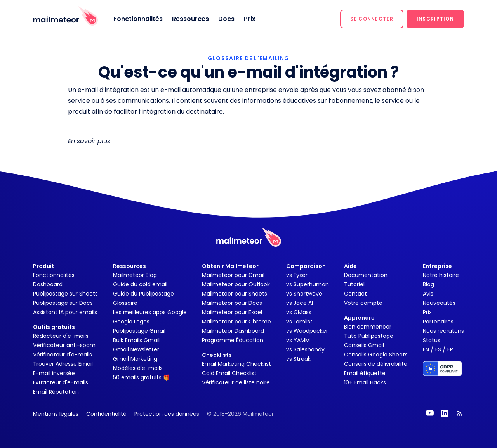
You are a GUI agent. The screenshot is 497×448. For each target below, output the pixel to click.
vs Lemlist (299, 322)
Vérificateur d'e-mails (63, 355)
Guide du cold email (140, 284)
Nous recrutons (443, 331)
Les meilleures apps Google (150, 312)
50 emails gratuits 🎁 (141, 377)
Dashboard (48, 284)
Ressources (190, 19)
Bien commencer (368, 327)
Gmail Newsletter (136, 349)
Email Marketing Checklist (236, 364)
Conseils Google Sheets (376, 355)
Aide (350, 266)
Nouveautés (439, 303)
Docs (226, 19)
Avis (428, 294)
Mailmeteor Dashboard (233, 331)
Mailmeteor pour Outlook (236, 284)
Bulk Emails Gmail (136, 340)
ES (438, 349)
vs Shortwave (304, 294)
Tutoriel (354, 284)
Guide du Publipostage (143, 294)
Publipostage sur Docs (63, 303)
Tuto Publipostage (369, 336)
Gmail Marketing (135, 359)
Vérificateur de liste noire (236, 382)
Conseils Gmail (364, 345)
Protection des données (167, 414)
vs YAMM (298, 340)
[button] (372, 19)
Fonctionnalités (138, 19)
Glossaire (125, 303)
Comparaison (306, 266)
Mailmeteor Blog (135, 275)
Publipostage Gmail (139, 331)
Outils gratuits (54, 327)
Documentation (366, 275)
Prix (250, 19)
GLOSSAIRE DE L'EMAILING (248, 58)
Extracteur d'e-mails (61, 382)
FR (450, 349)
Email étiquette (365, 373)
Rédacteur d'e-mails (61, 336)
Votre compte (363, 303)
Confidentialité (106, 414)
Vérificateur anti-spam (64, 345)
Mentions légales (56, 414)
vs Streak (298, 359)
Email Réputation (56, 392)
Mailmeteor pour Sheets (235, 294)
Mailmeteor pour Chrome (236, 322)
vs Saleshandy (305, 349)
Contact (355, 294)
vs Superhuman (308, 284)
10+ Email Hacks (365, 382)
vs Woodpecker (307, 331)
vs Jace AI (300, 303)
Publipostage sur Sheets (65, 294)
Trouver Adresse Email (63, 364)
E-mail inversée (54, 373)
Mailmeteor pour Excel (232, 312)
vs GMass (299, 312)
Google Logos (131, 322)
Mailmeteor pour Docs (232, 303)
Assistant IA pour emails (65, 312)
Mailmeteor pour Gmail (233, 275)
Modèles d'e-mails (138, 368)
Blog (428, 284)
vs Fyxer (297, 275)
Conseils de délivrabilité (376, 364)
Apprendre (359, 318)
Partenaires (438, 322)
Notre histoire (441, 275)
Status (432, 340)
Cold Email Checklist (229, 373)
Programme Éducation (233, 340)
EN (426, 349)
